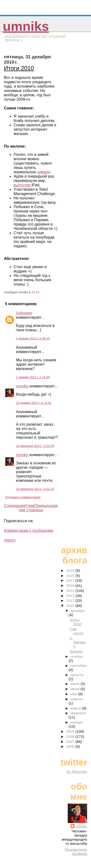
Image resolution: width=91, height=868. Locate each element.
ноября (77, 656)
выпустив (22, 185)
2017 (71, 580)
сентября (79, 666)
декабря (78, 611)
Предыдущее (46, 506)
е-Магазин (78, 642)
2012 (71, 596)
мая (74, 694)
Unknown (24, 313)
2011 (71, 600)
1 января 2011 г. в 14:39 (33, 377)
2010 (71, 606)
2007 (71, 742)
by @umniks (77, 772)
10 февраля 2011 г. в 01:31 (35, 489)
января (77, 722)
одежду (44, 172)
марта (76, 708)
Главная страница (31, 508)
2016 (71, 585)
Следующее (15, 506)
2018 (71, 576)
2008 (71, 736)
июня (76, 689)
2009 (71, 731)
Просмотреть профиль (76, 852)
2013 (71, 591)
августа (77, 675)
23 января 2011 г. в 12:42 (34, 403)
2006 (71, 746)
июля (76, 684)
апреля (77, 699)
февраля (78, 713)
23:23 (35, 292)
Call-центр (76, 631)
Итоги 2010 (19, 68)
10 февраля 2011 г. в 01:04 (35, 446)
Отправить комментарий (23, 497)
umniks (26, 26)
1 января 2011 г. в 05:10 (33, 338)
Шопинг (76, 651)
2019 (71, 570)
